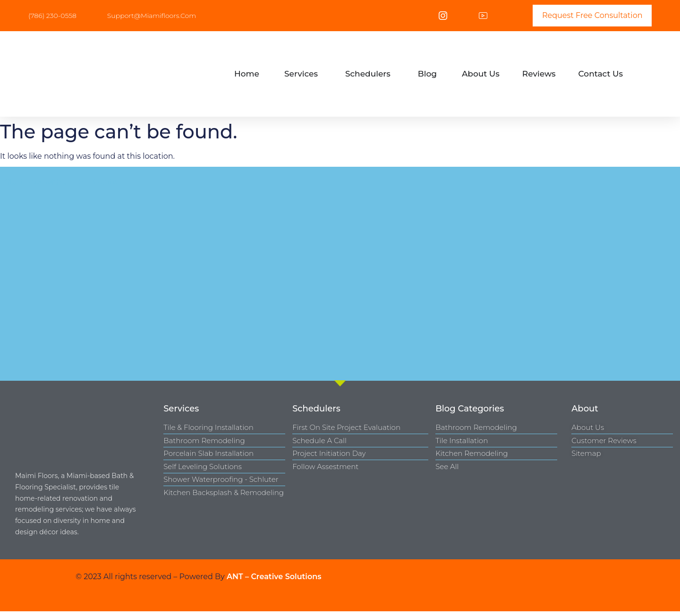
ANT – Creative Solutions (274, 577)
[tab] (247, 74)
